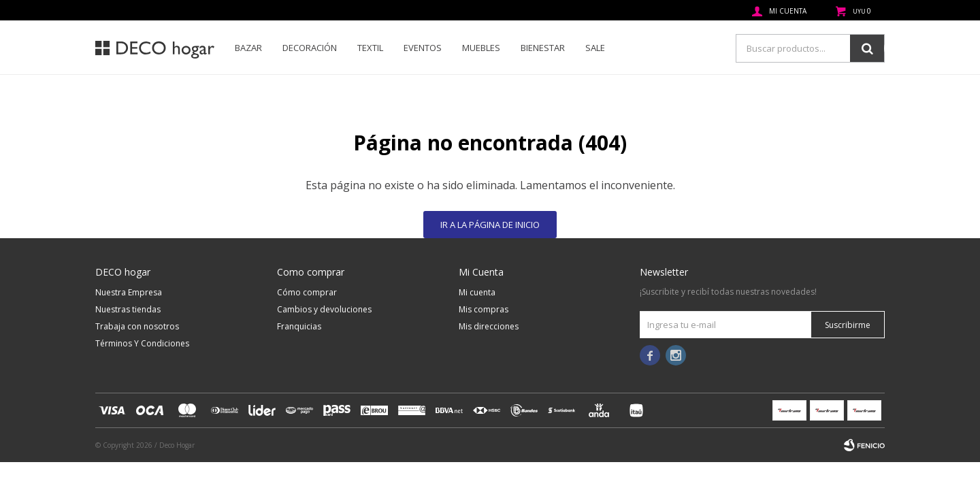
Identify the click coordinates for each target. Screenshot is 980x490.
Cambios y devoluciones (324, 309)
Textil (370, 48)
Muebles (481, 48)
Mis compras (484, 309)
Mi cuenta (477, 292)
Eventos (423, 48)
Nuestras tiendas (128, 309)
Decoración (310, 48)
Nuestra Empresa (129, 292)
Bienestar (543, 48)
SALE (595, 48)
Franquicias (299, 326)
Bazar (248, 48)
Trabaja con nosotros (137, 326)
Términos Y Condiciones (142, 343)
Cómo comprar (307, 292)
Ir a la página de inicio (490, 225)
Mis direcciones (489, 326)
